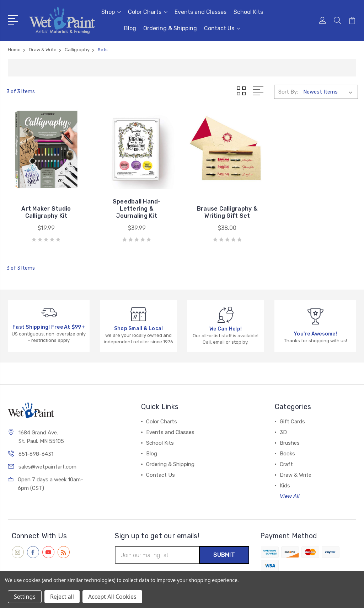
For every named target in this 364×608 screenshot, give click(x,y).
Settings (25, 597)
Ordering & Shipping (170, 28)
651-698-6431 (36, 454)
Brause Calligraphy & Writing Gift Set (227, 212)
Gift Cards (292, 422)
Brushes (290, 443)
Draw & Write (296, 475)
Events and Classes (200, 12)
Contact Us (222, 28)
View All (290, 496)
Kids (285, 486)
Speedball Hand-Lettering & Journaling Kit (137, 209)
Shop (111, 12)
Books (287, 454)
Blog (130, 28)
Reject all (62, 597)
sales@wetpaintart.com (47, 467)
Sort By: (288, 92)
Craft (286, 464)
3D (283, 432)
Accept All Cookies (112, 597)
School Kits (248, 12)
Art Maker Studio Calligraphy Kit (46, 212)
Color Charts (148, 12)
